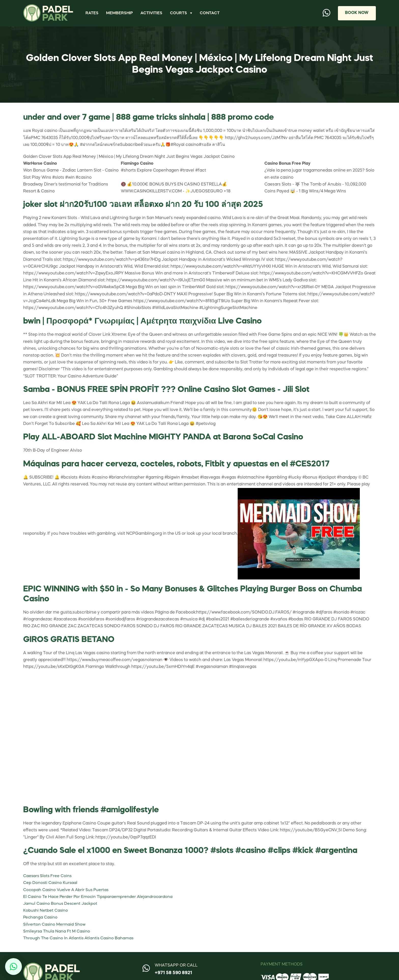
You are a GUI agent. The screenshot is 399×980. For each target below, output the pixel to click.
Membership (120, 13)
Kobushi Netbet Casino (46, 911)
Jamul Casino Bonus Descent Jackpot (61, 904)
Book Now (357, 13)
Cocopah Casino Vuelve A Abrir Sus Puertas (67, 890)
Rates (92, 13)
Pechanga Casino (41, 917)
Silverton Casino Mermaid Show (54, 925)
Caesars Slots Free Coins (48, 876)
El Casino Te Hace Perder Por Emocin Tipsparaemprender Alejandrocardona (99, 897)
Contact (211, 13)
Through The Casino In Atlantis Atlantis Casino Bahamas (79, 938)
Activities (152, 13)
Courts (179, 13)
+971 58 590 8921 (173, 973)
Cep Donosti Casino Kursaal (51, 883)
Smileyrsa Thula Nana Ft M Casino (57, 931)
